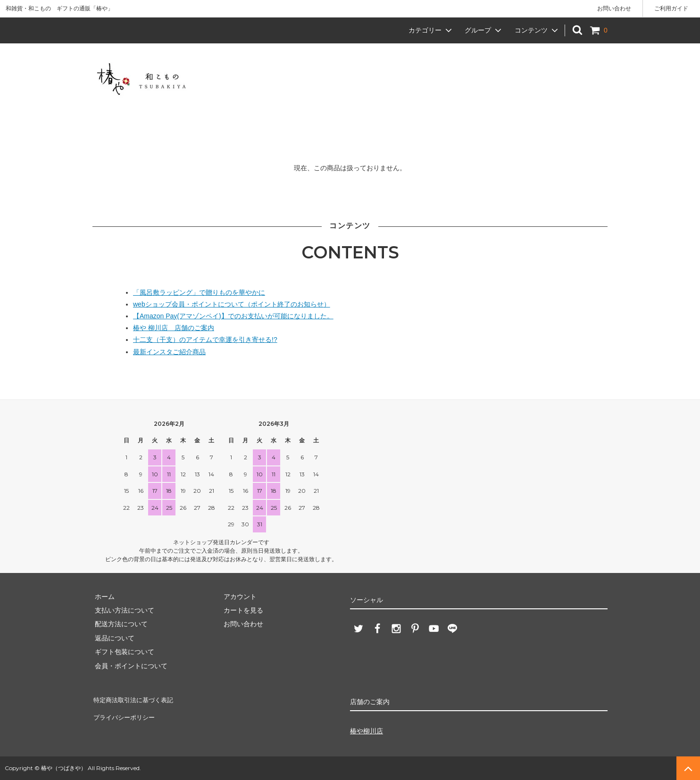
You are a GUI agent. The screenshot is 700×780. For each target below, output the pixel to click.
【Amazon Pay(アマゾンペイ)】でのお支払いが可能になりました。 (233, 316)
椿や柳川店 (367, 731)
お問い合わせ (614, 8)
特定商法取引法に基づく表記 (135, 698)
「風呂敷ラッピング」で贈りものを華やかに (199, 292)
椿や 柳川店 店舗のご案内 (174, 328)
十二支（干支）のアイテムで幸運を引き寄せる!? (205, 340)
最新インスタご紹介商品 (169, 352)
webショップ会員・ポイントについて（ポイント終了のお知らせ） (232, 304)
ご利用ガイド (671, 8)
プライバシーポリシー (125, 713)
